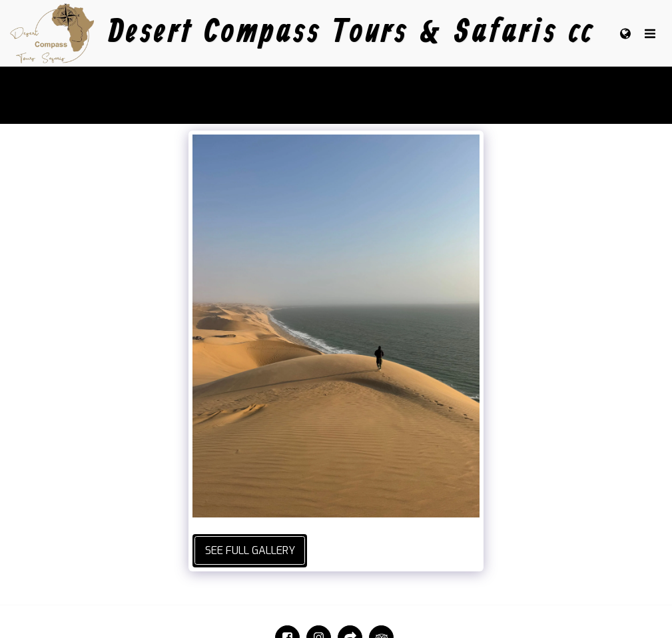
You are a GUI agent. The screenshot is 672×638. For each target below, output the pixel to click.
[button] (650, 33)
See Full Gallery (250, 550)
